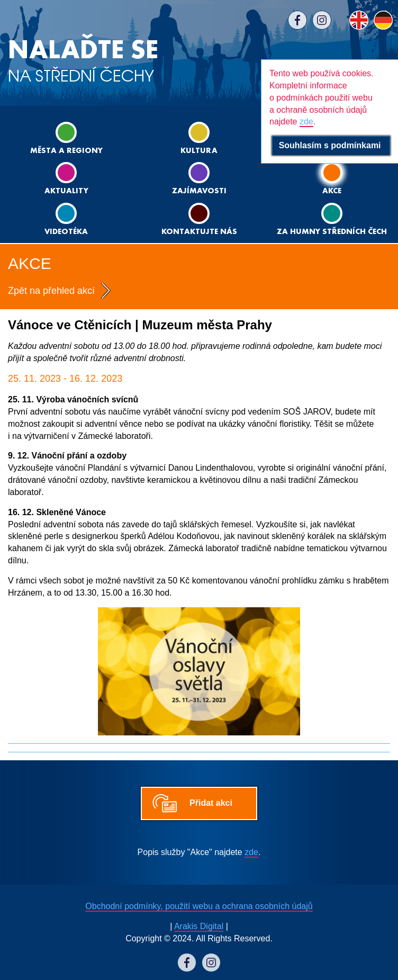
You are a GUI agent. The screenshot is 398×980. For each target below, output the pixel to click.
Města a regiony (66, 138)
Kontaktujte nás (199, 219)
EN (359, 20)
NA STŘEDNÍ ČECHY (83, 61)
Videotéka (66, 219)
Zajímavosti (199, 178)
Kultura (199, 138)
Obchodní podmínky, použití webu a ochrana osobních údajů (199, 906)
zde (251, 852)
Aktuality (66, 178)
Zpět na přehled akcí (51, 291)
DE (383, 20)
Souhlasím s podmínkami (331, 145)
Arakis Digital (199, 926)
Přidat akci (211, 803)
